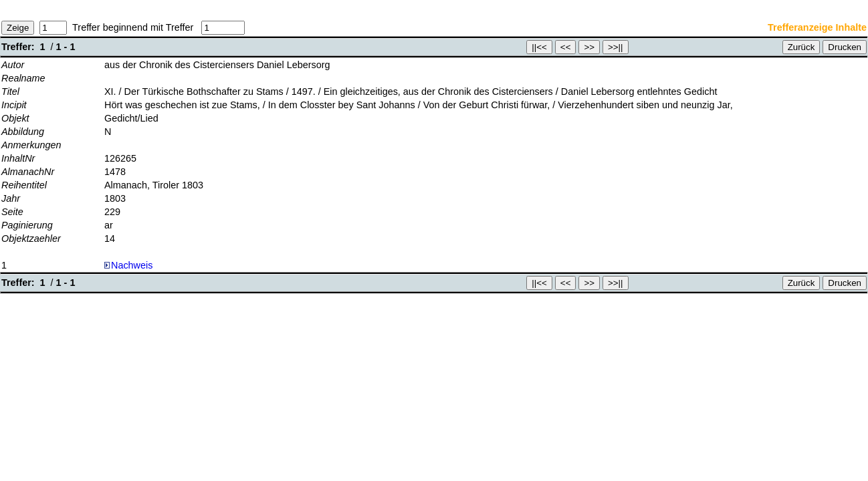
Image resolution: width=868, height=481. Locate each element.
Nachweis (128, 265)
